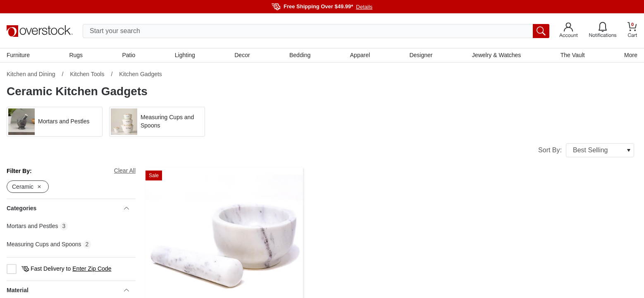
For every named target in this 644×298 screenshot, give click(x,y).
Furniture (18, 55)
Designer (421, 55)
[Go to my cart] (632, 31)
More (631, 55)
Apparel (360, 55)
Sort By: (586, 150)
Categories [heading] (68, 208)
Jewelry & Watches (497, 55)
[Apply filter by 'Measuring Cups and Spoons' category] (157, 122)
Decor (242, 55)
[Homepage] (40, 31)
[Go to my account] (569, 31)
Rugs (76, 55)
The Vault (573, 55)
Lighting (185, 55)
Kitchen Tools (87, 74)
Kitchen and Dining (31, 74)
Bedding (300, 55)
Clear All (125, 171)
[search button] (541, 31)
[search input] (316, 31)
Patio (129, 55)
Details (364, 7)
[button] (55, 122)
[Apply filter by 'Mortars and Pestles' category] (55, 122)
